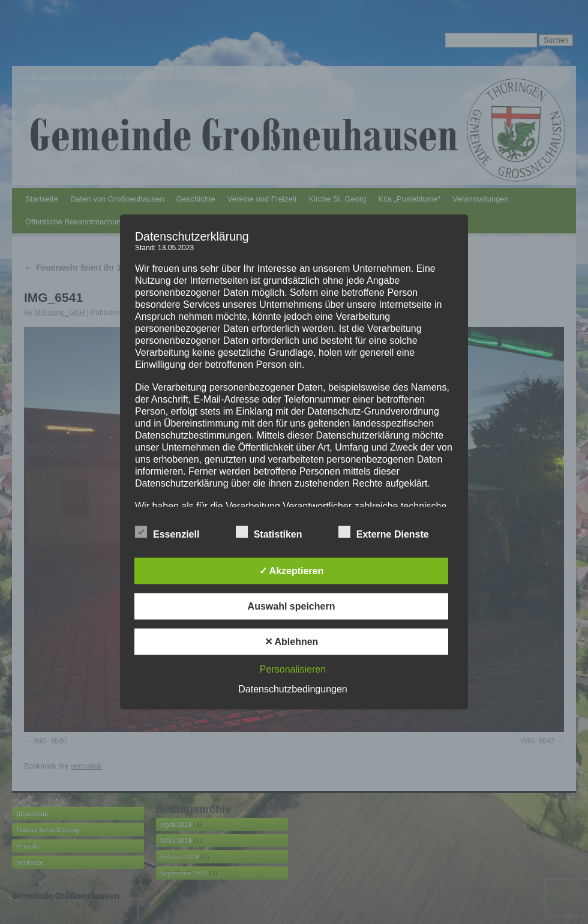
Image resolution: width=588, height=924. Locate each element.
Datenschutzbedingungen (292, 689)
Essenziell (167, 533)
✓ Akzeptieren (292, 571)
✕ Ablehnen (292, 642)
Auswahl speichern (292, 606)
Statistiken (269, 533)
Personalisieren (293, 669)
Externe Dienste (384, 533)
